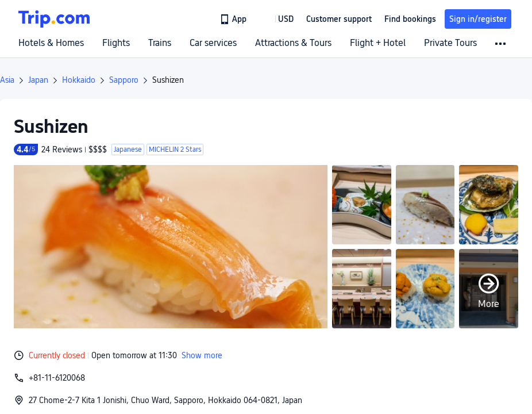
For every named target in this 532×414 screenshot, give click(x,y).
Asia (7, 80)
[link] (234, 19)
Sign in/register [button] (478, 19)
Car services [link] (213, 43)
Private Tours (450, 43)
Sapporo (124, 80)
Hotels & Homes (51, 43)
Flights (116, 43)
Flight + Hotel (378, 43)
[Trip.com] (54, 19)
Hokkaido (79, 80)
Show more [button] (202, 355)
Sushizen (168, 80)
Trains (160, 43)
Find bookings (410, 19)
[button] (277, 19)
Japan (38, 80)
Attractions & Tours (293, 43)
